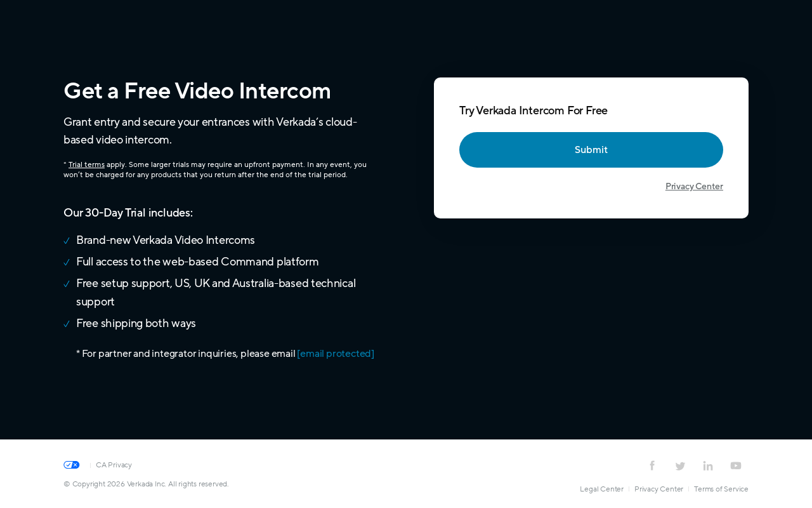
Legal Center (602, 489)
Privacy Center (694, 186)
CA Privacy (114, 465)
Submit (591, 150)
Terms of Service (721, 489)
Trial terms (87, 164)
